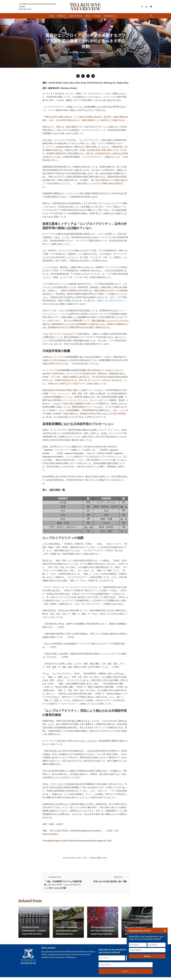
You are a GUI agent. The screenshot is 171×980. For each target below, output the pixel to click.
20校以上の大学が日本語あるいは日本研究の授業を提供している (71, 364)
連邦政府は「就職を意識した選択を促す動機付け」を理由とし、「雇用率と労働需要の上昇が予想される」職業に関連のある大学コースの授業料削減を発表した (85, 294)
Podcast (97, 16)
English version (62, 844)
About (88, 16)
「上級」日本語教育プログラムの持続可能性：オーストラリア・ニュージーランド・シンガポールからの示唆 (63, 888)
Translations (110, 16)
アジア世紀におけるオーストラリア (86, 277)
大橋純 (51, 827)
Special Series (76, 16)
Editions (62, 16)
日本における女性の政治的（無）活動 (110, 885)
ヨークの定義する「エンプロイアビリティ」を (63, 707)
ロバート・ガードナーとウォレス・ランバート (83, 404)
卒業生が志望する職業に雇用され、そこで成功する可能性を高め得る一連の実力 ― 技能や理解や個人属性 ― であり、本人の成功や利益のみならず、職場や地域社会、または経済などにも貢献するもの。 (85, 120)
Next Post (120, 880)
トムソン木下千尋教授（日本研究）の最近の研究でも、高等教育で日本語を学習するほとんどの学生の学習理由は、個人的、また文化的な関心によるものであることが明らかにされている (85, 417)
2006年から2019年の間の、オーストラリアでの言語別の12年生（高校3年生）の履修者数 (82, 377)
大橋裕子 (60, 827)
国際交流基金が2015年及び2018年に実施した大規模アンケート (71, 393)
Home (52, 16)
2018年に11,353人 (60, 367)
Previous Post (53, 880)
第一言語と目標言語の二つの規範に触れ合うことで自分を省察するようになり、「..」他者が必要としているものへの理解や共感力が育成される (85, 187)
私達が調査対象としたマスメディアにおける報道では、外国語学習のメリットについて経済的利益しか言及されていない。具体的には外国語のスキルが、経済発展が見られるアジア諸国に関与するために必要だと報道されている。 (85, 327)
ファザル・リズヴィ (87, 744)
